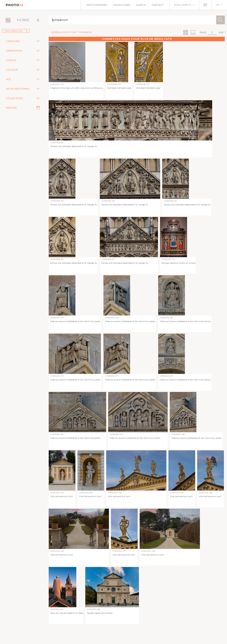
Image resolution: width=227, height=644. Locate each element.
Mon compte (183, 5)
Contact (158, 5)
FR (218, 5)
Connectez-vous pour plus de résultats (137, 39)
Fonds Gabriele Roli (16, 31)
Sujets (141, 5)
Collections (122, 5)
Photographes (97, 5)
